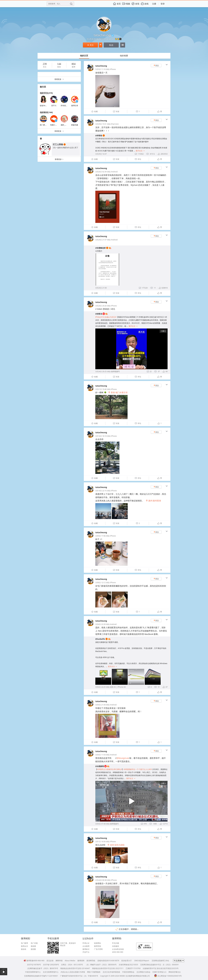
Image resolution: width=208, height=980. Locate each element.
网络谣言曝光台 (175, 972)
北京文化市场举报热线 (111, 972)
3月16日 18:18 (101, 436)
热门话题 (34, 943)
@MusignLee (123, 758)
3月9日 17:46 (101, 536)
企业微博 (86, 946)
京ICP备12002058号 (51, 965)
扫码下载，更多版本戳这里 (68, 944)
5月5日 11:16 (101, 69)
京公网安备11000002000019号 (168, 976)
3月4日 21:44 (101, 705)
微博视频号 (115, 371)
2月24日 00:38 (101, 880)
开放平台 (86, 952)
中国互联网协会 (128, 972)
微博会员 (24, 946)
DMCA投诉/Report (142, 961)
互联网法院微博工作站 (160, 961)
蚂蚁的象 (75, 125)
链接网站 (97, 943)
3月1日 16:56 (101, 842)
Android (114, 172)
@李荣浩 (99, 136)
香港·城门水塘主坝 (118, 392)
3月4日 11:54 (101, 755)
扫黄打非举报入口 (159, 972)
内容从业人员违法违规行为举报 (73, 972)
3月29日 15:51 (101, 124)
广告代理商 (98, 949)
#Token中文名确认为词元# (106, 317)
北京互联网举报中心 (51, 972)
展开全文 (140, 151)
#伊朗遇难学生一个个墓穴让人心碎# (138, 769)
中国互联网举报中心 (33, 972)
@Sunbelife (100, 639)
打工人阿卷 (58, 144)
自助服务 (116, 946)
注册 (154, 4)
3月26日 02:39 (101, 172)
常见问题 (116, 943)
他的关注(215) (46, 93)
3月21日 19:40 (101, 389)
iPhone (113, 69)
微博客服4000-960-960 (34, 961)
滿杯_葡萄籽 (65, 125)
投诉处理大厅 (127, 961)
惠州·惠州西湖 (153, 501)
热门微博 (24, 943)
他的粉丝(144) (46, 112)
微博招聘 (81, 961)
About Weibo (70, 961)
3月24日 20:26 (101, 306)
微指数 (33, 949)
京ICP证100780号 (34, 965)
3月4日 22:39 (101, 624)
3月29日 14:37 (101, 154)
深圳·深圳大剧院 (116, 845)
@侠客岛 (99, 314)
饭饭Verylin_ (45, 106)
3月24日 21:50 (101, 288)
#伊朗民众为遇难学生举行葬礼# (109, 769)
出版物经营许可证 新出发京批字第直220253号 (161, 968)
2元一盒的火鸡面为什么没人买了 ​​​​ (66, 148)
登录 (163, 4)
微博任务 (75, 106)
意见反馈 (50, 961)
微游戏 (24, 949)
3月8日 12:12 (101, 583)
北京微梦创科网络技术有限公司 (138, 976)
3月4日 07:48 (101, 824)
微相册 (33, 946)
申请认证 (86, 943)
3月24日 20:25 (101, 371)
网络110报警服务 (94, 972)
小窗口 (163, 331)
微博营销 (97, 946)
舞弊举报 (59, 961)
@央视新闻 (100, 766)
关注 (90, 45)
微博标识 (86, 949)
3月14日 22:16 (101, 491)
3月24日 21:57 (101, 240)
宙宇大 (54, 106)
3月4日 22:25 (101, 687)
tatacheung (101, 66)
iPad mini (115, 124)
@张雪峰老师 (100, 248)
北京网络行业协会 (143, 972)
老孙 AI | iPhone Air (118, 687)
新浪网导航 (91, 961)
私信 (111, 45)
